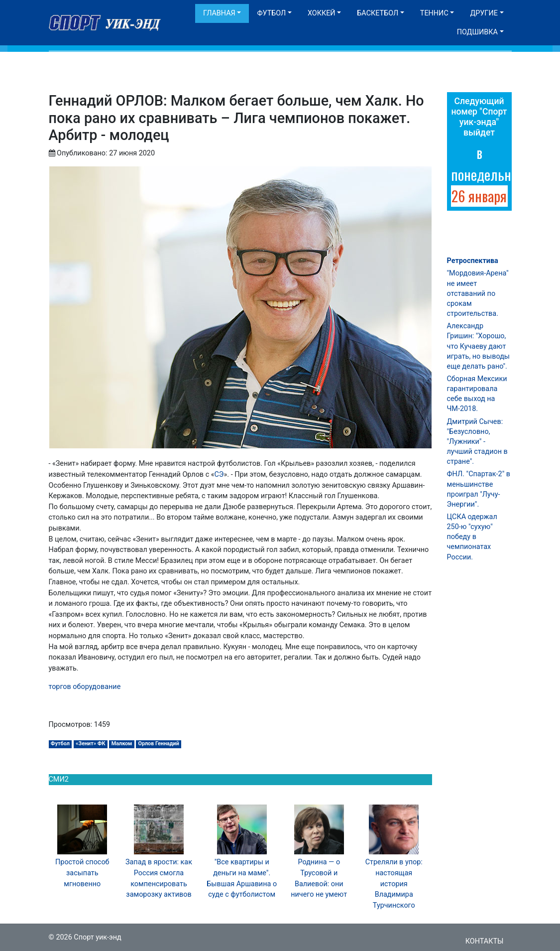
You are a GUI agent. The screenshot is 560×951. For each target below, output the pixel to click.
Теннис (434, 13)
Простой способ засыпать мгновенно (82, 873)
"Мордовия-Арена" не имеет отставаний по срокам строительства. (478, 293)
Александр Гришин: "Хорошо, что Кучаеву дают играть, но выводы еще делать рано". (479, 346)
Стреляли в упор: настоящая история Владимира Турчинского (394, 883)
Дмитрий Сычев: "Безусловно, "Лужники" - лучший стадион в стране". (477, 442)
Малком (122, 744)
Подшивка (477, 32)
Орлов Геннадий (158, 744)
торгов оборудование (85, 687)
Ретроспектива (473, 261)
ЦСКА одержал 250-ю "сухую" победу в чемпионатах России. (472, 537)
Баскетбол (378, 13)
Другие (484, 13)
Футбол (271, 13)
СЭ (219, 475)
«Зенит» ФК (91, 744)
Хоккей (322, 13)
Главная (219, 13)
